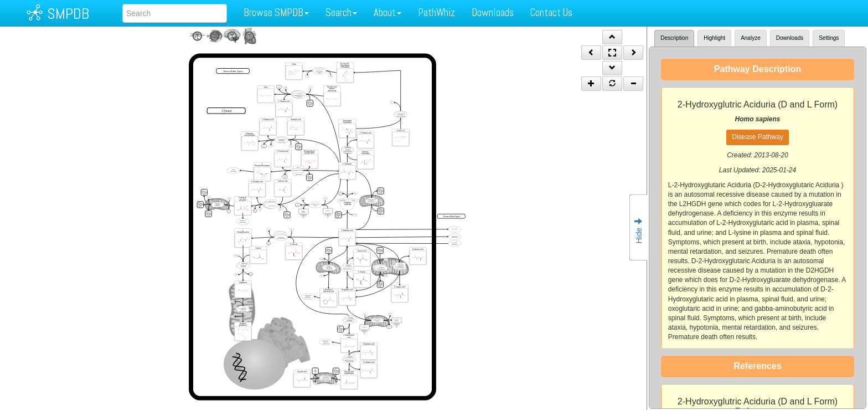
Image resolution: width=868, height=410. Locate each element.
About (387, 12)
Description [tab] (674, 38)
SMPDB (68, 14)
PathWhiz (436, 12)
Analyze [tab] (751, 38)
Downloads (493, 12)
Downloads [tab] (790, 38)
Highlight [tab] (714, 38)
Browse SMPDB (276, 12)
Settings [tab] (829, 38)
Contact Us (551, 12)
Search (341, 12)
